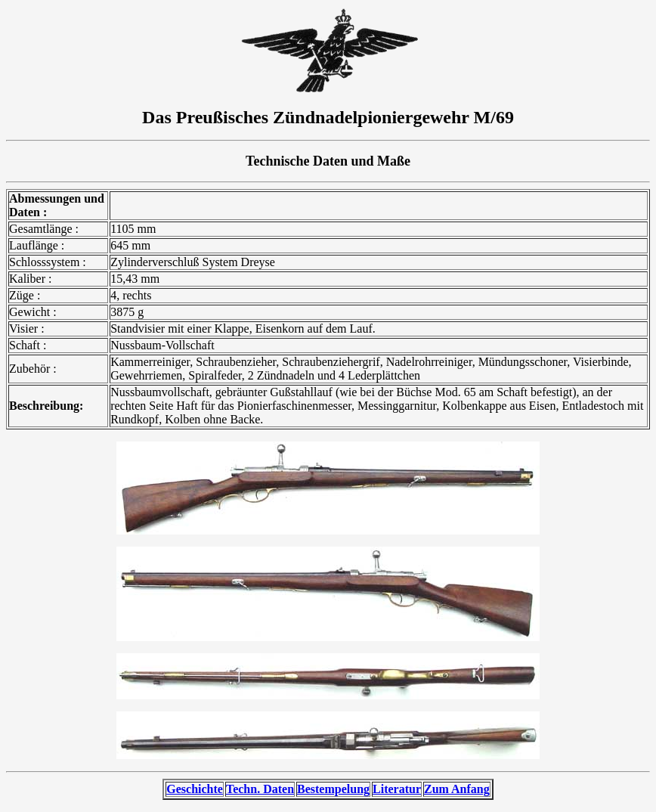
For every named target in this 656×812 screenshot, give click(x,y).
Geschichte (195, 789)
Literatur (397, 789)
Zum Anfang (457, 789)
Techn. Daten (260, 789)
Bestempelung (333, 789)
